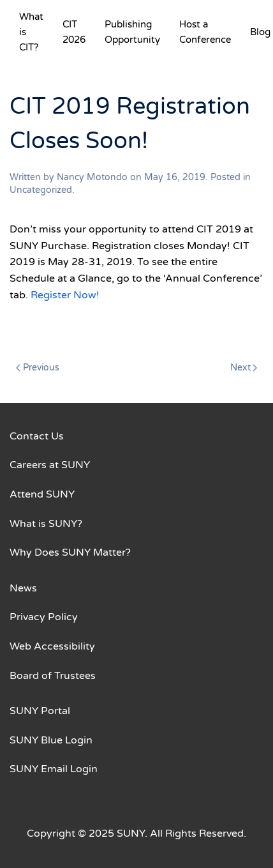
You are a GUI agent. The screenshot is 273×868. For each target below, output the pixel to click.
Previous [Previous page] (38, 368)
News (23, 588)
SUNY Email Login (54, 769)
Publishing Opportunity (132, 32)
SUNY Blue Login (51, 740)
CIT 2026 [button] (74, 32)
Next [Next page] (244, 368)
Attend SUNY (42, 494)
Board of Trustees (53, 676)
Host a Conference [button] (205, 32)
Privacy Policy (44, 617)
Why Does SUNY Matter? (70, 552)
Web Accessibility (52, 646)
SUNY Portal (40, 711)
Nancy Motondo (92, 177)
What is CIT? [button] (31, 32)
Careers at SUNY (50, 465)
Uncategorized (41, 190)
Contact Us (37, 436)
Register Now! (65, 295)
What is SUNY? (46, 524)
